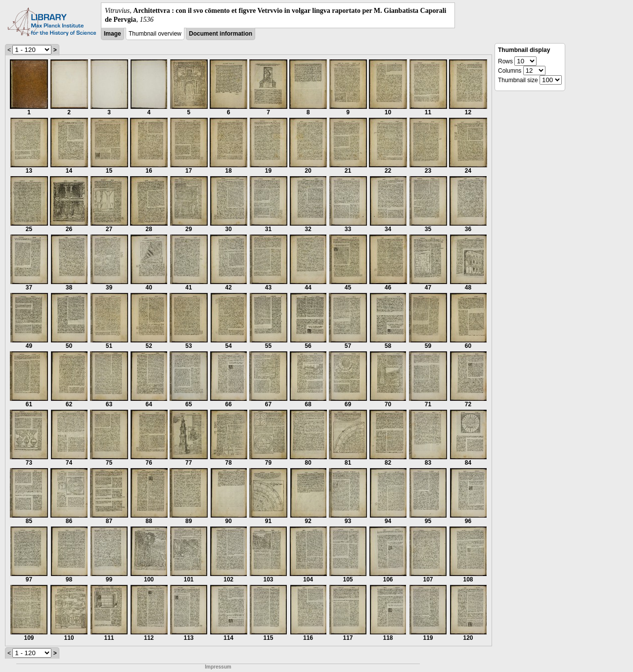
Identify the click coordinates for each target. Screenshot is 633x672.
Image (113, 34)
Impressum (218, 667)
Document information (221, 34)
